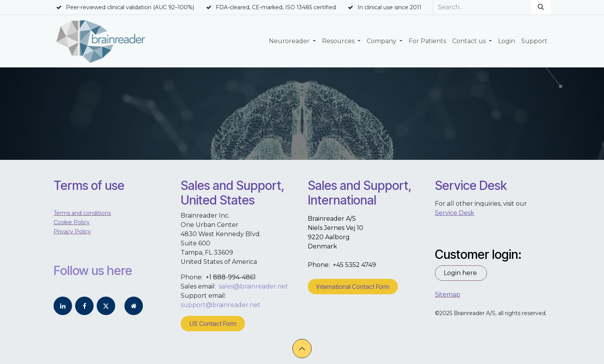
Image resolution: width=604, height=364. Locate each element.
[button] (302, 349)
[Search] (541, 7)
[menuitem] (292, 41)
